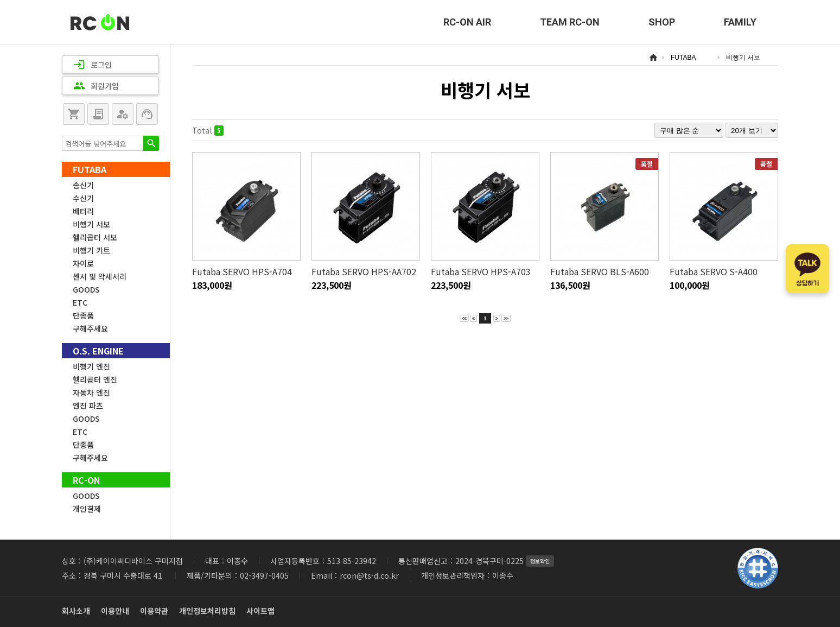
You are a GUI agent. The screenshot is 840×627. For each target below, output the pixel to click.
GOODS (86, 289)
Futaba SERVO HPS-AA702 (364, 271)
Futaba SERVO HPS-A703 (481, 271)
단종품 (83, 315)
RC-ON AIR (467, 22)
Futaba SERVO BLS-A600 (600, 271)
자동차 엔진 (91, 392)
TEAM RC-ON (570, 22)
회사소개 (76, 611)
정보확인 (540, 561)
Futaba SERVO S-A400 (714, 271)
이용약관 (154, 611)
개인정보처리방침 (207, 611)
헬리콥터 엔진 (95, 379)
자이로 (83, 263)
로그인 (93, 65)
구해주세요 (90, 328)
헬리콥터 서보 (95, 237)
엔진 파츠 (88, 406)
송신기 (83, 185)
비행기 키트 (91, 250)
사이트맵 (260, 611)
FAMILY (740, 22)
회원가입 (96, 86)
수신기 (83, 198)
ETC (80, 302)
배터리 (83, 211)
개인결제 (87, 509)
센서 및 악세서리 (100, 276)
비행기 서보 (91, 224)
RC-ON (100, 22)
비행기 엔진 (91, 366)
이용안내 (115, 611)
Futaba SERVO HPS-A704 (242, 271)
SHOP (662, 22)
